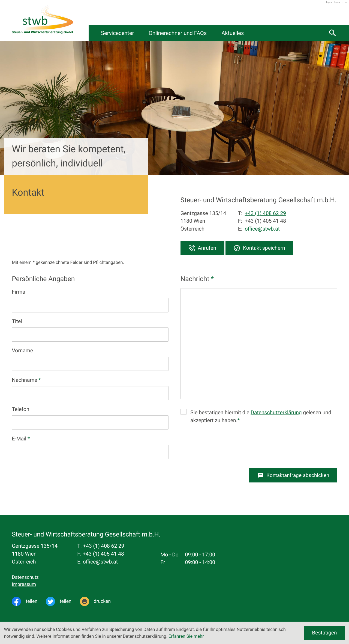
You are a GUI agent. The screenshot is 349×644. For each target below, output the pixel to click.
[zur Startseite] (42, 21)
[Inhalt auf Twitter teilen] (63, 601)
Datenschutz (25, 577)
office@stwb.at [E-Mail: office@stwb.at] (262, 229)
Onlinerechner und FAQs (214, 33)
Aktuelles (270, 33)
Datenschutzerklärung (276, 412)
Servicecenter (153, 33)
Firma (18, 292)
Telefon (20, 409)
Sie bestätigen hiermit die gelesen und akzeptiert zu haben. (261, 416)
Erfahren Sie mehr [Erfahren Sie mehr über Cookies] (186, 636)
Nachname (26, 380)
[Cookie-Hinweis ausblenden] (324, 633)
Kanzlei (112, 33)
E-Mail (21, 439)
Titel (17, 321)
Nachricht (197, 279)
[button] (202, 248)
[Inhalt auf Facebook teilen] (29, 601)
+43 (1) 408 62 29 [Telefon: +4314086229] (265, 213)
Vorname (22, 351)
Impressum (24, 585)
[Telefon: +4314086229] (103, 546)
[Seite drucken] (100, 601)
